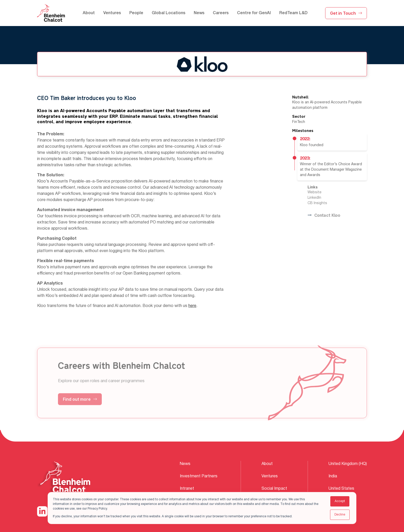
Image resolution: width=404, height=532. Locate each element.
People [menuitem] (136, 13)
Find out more (80, 406)
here (192, 306)
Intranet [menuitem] (187, 489)
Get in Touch (346, 13)
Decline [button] (340, 515)
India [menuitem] (333, 476)
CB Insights (324, 203)
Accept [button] (340, 501)
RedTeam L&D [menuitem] (293, 13)
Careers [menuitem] (221, 13)
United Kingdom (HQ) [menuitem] (348, 464)
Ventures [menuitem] (112, 13)
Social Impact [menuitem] (274, 489)
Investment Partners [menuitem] (199, 476)
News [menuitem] (199, 13)
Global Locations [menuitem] (169, 13)
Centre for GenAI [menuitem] (254, 13)
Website (322, 192)
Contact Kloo (331, 216)
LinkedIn (321, 198)
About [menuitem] (89, 13)
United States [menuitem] (341, 489)
